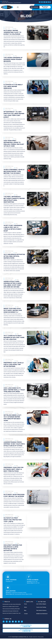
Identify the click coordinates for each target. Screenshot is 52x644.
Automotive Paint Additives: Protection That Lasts (13, 525)
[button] (18, 7)
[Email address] (8, 582)
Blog (15, 29)
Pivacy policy (41, 642)
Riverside (35, 7)
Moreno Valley (45, 7)
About (25, 613)
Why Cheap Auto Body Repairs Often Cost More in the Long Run (13, 337)
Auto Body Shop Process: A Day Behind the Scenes (13, 500)
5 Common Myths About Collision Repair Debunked (14, 86)
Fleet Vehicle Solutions (41, 616)
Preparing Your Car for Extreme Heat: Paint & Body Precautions (14, 473)
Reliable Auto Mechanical (42, 619)
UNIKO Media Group (9, 27)
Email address (11, 585)
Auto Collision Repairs (41, 609)
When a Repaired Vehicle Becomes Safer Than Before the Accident (14, 171)
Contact (26, 619)
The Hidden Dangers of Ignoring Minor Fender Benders (13, 59)
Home (26, 609)
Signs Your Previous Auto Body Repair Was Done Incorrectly (13, 310)
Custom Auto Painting (41, 613)
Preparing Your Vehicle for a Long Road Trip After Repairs (14, 364)
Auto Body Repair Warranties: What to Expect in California (13, 32)
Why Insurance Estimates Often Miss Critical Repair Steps (13, 256)
